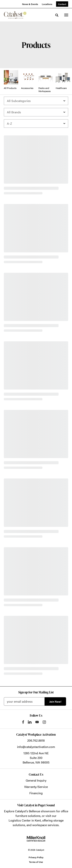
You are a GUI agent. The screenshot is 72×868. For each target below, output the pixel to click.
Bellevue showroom (42, 811)
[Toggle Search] (57, 15)
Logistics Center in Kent (25, 820)
